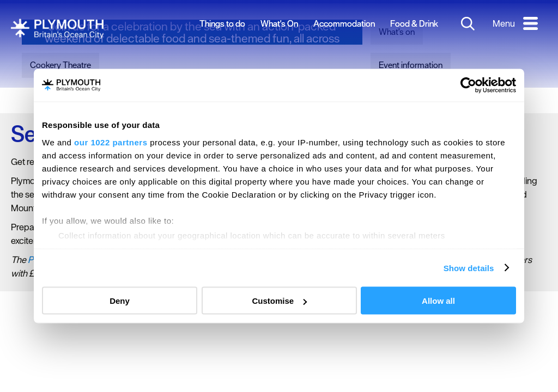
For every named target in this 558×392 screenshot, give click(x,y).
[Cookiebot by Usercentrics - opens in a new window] (468, 85)
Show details (469, 268)
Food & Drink (414, 23)
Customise (279, 301)
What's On (279, 23)
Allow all (438, 301)
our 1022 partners (111, 142)
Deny (120, 301)
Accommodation (344, 23)
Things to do (222, 23)
